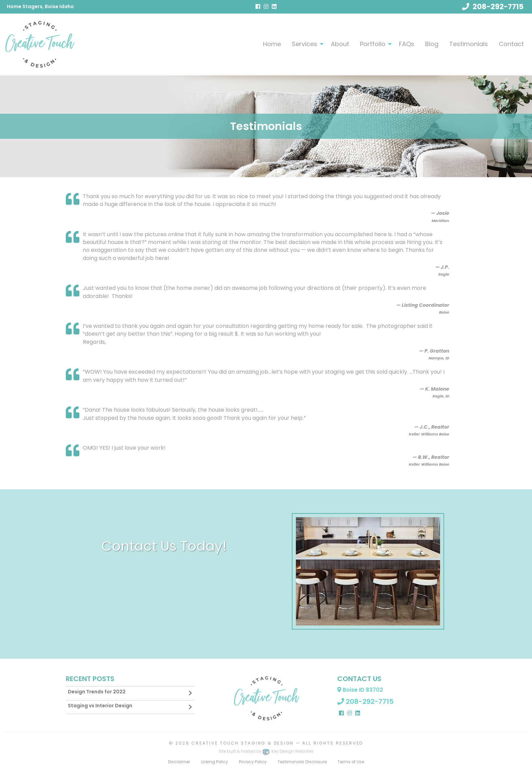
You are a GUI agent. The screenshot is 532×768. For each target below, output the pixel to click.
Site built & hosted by (266, 751)
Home (272, 44)
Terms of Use (351, 762)
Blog (432, 44)
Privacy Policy (253, 762)
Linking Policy (214, 762)
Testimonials (469, 44)
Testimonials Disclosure (302, 762)
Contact (511, 44)
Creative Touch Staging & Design (243, 743)
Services (305, 44)
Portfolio (373, 44)
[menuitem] (272, 44)
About (340, 44)
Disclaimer (179, 762)
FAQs (407, 44)
